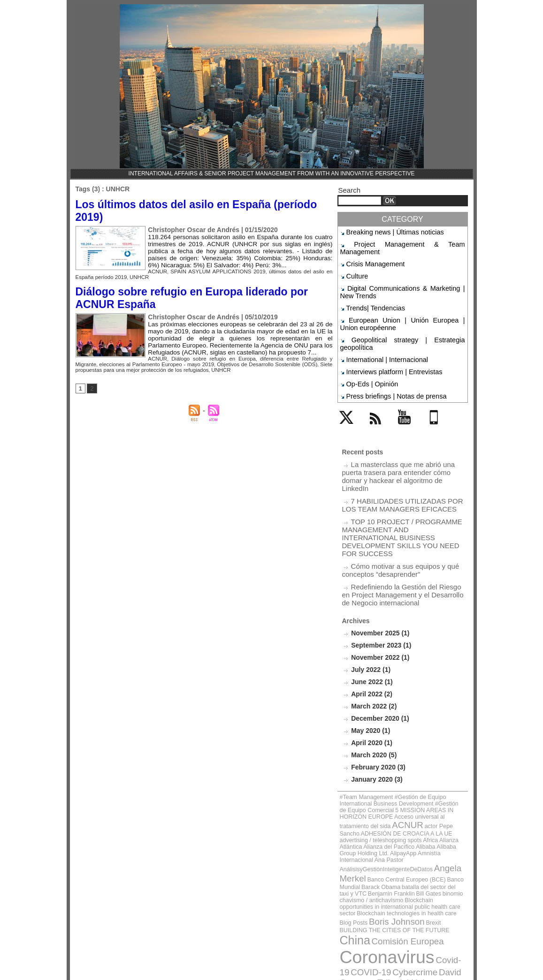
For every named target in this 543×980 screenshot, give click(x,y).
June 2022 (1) (370, 617)
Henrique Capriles (381, 869)
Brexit (374, 811)
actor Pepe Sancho (433, 746)
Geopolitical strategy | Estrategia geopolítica (401, 320)
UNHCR (114, 273)
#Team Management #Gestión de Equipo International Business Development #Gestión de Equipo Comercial (396, 731)
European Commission (429, 861)
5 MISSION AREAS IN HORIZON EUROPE (398, 736)
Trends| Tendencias (371, 293)
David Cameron (435, 845)
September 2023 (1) (379, 582)
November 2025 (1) (378, 570)
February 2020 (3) (376, 699)
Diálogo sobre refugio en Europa (206, 351)
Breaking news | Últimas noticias (387, 232)
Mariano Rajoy (388, 893)
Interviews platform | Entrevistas (386, 342)
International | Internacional (380, 331)
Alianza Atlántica (410, 757)
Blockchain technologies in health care (380, 803)
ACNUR (156, 268)
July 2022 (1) (369, 606)
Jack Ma (396, 885)
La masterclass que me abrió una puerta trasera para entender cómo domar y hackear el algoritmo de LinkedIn (403, 438)
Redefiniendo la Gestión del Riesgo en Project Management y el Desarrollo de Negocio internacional (399, 534)
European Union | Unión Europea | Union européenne (403, 306)
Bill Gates (350, 790)
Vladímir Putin (389, 919)
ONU (444, 893)
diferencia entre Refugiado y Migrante (289, 351)
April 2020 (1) (370, 676)
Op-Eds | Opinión (368, 353)
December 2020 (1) (378, 652)
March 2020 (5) (372, 688)
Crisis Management (371, 254)
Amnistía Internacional (363, 767)
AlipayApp (442, 762)
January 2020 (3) (375, 711)
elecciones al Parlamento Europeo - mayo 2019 (127, 356)
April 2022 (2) (370, 629)
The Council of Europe (396, 901)
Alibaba (365, 762)
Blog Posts (432, 803)
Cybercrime (391, 845)
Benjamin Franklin (442, 785)
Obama (424, 893)
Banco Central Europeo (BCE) (371, 780)
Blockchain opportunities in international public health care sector (397, 793)
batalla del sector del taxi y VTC (389, 785)
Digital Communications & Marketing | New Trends (403, 278)
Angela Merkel (438, 773)
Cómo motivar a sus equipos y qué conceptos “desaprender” (394, 512)
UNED (392, 910)
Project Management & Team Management (400, 243)
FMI (346, 869)
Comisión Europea (415, 820)
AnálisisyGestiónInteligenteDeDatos (377, 774)
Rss (373, 397)
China (372, 819)
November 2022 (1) (378, 594)
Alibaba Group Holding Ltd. (402, 762)
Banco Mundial (419, 780)
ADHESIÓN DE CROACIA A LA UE (376, 751)
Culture (356, 264)
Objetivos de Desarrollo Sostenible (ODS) (227, 356)
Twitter (348, 397)
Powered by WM (271, 964)
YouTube (409, 397)
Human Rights (433, 869)
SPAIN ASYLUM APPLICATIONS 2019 (211, 268)
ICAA (348, 877)
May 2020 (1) (369, 664)
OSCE (350, 901)
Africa (386, 757)
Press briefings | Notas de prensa (388, 364)
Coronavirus (378, 833)
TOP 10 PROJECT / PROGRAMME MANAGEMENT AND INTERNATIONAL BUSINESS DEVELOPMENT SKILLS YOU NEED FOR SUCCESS (400, 486)
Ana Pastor (399, 767)
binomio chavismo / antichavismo (395, 790)
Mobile (435, 397)
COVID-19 (356, 845)
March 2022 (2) (372, 641)
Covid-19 (431, 835)
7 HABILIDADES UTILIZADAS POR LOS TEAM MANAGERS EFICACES (402, 460)
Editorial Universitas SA (377, 853)
